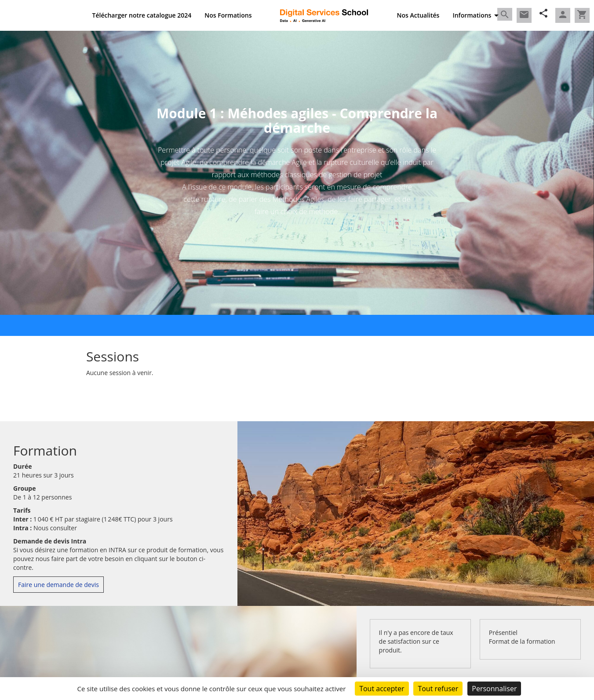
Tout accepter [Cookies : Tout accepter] (382, 689)
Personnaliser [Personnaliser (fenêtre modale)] (494, 689)
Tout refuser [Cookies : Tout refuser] (438, 689)
